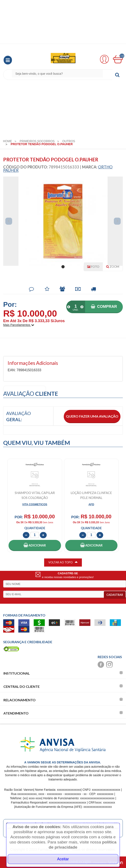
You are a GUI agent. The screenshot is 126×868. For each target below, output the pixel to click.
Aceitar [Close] (63, 859)
